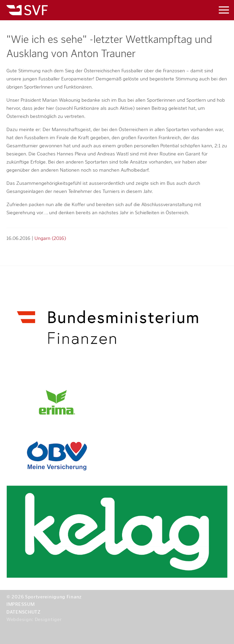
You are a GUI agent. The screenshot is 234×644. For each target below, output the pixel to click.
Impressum (20, 604)
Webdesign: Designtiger (34, 620)
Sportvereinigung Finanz (98, 10)
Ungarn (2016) (50, 238)
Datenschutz (24, 612)
